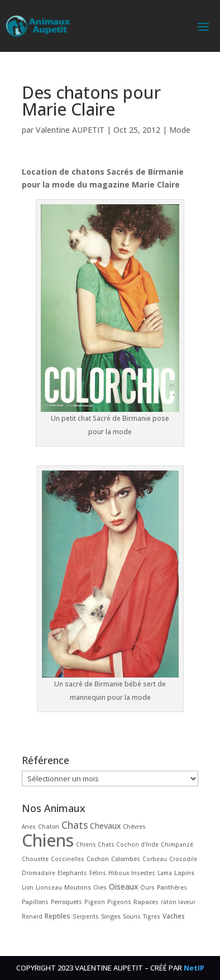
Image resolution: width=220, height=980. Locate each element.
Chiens (48, 840)
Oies (100, 887)
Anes (29, 827)
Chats (75, 825)
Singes (111, 916)
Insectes (143, 873)
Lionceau (49, 887)
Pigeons (119, 902)
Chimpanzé (177, 844)
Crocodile (183, 859)
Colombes (126, 859)
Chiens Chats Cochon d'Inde (117, 844)
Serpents (86, 916)
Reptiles (58, 916)
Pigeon (95, 902)
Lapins (184, 873)
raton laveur (178, 902)
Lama (165, 873)
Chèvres (134, 827)
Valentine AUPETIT (70, 130)
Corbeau (155, 859)
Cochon (98, 859)
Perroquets (66, 902)
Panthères (172, 887)
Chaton (49, 827)
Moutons (78, 887)
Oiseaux (123, 887)
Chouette (35, 859)
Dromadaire (39, 873)
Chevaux (105, 826)
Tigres (152, 916)
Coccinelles (68, 859)
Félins (98, 873)
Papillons (35, 902)
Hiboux (119, 873)
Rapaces (146, 902)
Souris (132, 916)
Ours (147, 887)
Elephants (72, 873)
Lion (28, 887)
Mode (180, 130)
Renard (32, 916)
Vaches (174, 916)
